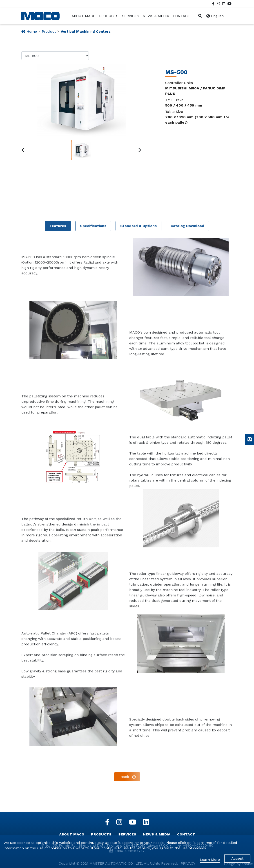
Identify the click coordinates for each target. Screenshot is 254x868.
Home (32, 31)
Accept (237, 858)
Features (58, 505)
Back (125, 777)
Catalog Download (187, 505)
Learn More (210, 860)
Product (49, 31)
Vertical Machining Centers (86, 31)
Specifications (93, 505)
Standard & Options (138, 505)
